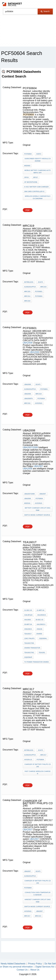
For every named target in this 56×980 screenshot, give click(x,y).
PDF (28, 210)
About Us (35, 970)
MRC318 (27, 301)
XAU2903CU (41, 624)
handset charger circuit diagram (38, 901)
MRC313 (38, 916)
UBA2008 (28, 343)
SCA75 (40, 282)
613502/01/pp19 (30, 287)
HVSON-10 (28, 760)
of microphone (31, 182)
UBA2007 (38, 466)
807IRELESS (29, 282)
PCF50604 (28, 154)
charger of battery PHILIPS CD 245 (38, 765)
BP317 (36, 177)
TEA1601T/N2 (29, 653)
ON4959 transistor (32, 648)
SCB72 (39, 154)
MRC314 (27, 296)
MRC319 (43, 287)
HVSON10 (39, 403)
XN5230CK (28, 629)
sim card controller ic (34, 191)
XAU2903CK (41, 615)
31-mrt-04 (40, 610)
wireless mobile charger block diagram (38, 197)
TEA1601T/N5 (29, 643)
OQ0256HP (28, 657)
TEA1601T (28, 634)
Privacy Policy (35, 964)
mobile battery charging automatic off (38, 171)
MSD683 (27, 166)
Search (45, 11)
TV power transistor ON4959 (37, 662)
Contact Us (22, 970)
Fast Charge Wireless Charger (38, 772)
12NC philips (29, 638)
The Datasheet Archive (12, 4)
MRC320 (27, 291)
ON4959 (39, 634)
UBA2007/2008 (30, 447)
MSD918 (27, 503)
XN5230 (39, 629)
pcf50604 (28, 888)
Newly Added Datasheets (13, 964)
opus (26, 177)
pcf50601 (39, 291)
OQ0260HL (43, 638)
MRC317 (43, 755)
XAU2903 (28, 620)
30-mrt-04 (28, 624)
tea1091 (42, 653)
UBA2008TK (29, 398)
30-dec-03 (39, 620)
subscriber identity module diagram (38, 160)
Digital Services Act (45, 967)
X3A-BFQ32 (28, 615)
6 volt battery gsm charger (37, 187)
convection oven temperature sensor (38, 894)
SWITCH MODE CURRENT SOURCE (37, 515)
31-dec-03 (28, 610)
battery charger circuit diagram (38, 509)
